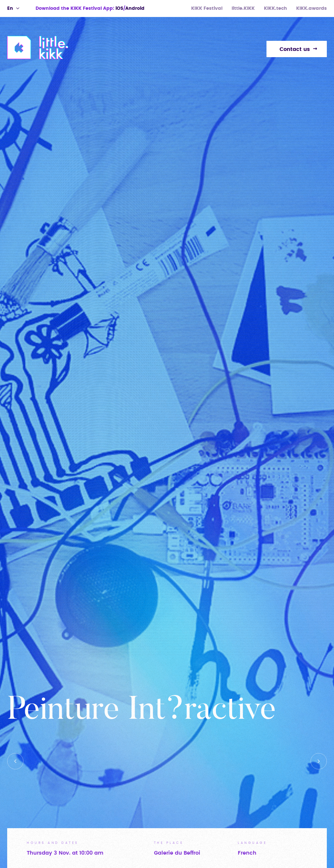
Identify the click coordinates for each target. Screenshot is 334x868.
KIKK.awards (311, 8)
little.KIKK (243, 8)
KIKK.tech (275, 8)
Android (135, 8)
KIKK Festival (207, 8)
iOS (119, 8)
